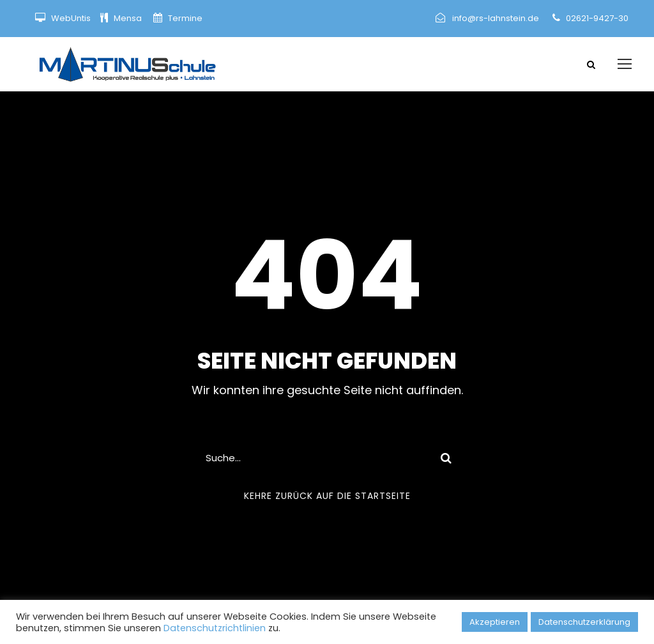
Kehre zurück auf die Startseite (327, 496)
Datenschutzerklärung (584, 622)
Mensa (129, 18)
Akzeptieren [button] (495, 622)
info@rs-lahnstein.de (496, 18)
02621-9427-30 (597, 18)
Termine (184, 18)
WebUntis (71, 18)
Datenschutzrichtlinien (215, 628)
